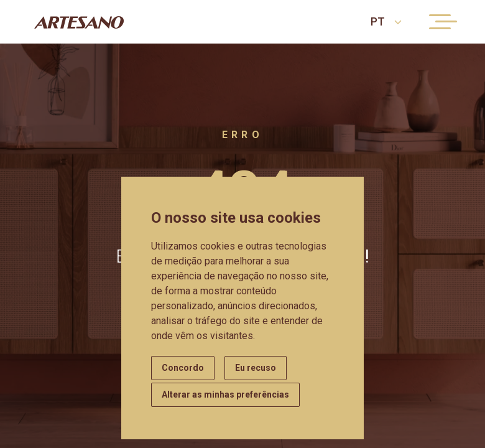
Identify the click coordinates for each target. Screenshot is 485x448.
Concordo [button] (183, 368)
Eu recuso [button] (256, 368)
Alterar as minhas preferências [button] (225, 394)
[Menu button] (440, 22)
